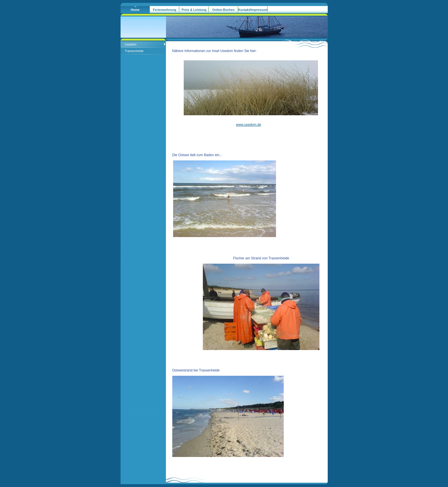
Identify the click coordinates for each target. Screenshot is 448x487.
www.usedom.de (249, 125)
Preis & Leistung (194, 10)
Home (135, 10)
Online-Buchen (223, 10)
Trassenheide (134, 51)
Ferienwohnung (165, 10)
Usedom (131, 44)
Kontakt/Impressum (253, 10)
